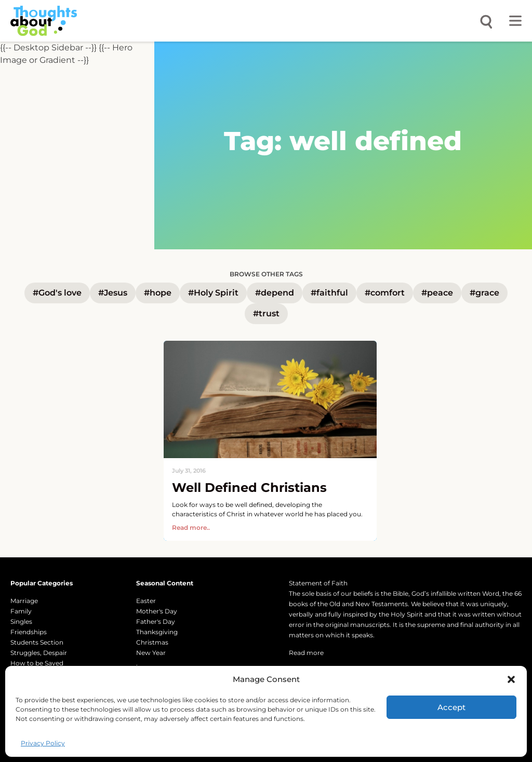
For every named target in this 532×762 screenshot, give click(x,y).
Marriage (24, 601)
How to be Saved (37, 663)
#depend (275, 293)
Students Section (37, 642)
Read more (306, 653)
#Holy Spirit (213, 293)
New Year (151, 653)
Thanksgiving (157, 632)
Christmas (152, 642)
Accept (451, 707)
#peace (437, 293)
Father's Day (156, 621)
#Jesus (113, 293)
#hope (158, 293)
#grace (484, 293)
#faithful (329, 293)
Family (21, 611)
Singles (21, 621)
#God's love (57, 293)
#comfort (385, 293)
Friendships (29, 632)
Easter (146, 601)
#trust (266, 313)
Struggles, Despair (39, 653)
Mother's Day (157, 611)
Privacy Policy (43, 743)
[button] (511, 679)
